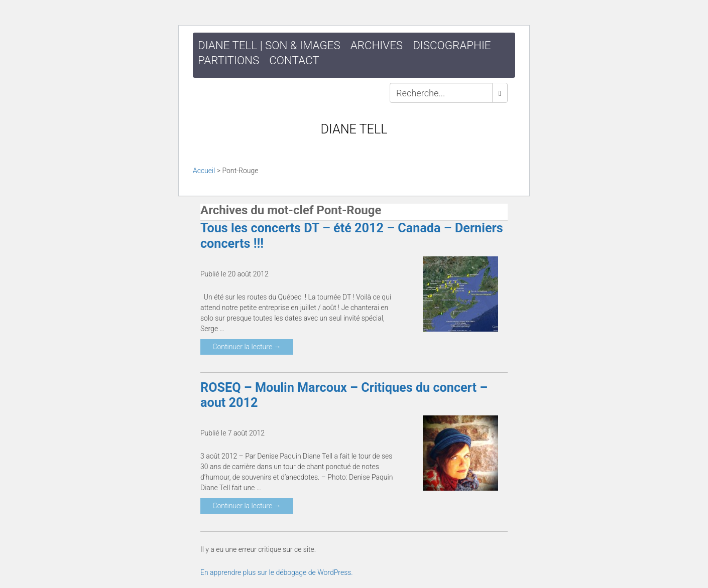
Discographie (452, 45)
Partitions (228, 60)
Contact (294, 60)
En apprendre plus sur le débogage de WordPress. (277, 572)
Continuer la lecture (247, 347)
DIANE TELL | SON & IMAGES (269, 45)
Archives (377, 45)
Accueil (204, 171)
